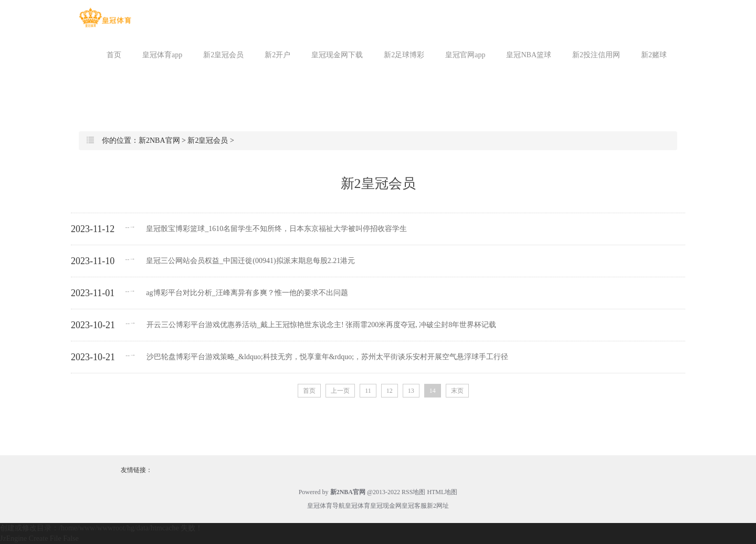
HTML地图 (442, 492)
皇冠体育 (358, 506)
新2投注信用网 (596, 55)
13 (411, 391)
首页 (114, 55)
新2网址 (438, 506)
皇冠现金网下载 (337, 55)
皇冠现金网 (386, 506)
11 (368, 391)
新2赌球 (654, 55)
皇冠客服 (414, 506)
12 (390, 391)
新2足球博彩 (404, 55)
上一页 (340, 391)
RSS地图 (413, 492)
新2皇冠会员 (223, 55)
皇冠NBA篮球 (529, 55)
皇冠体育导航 (326, 506)
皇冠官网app (465, 55)
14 (433, 391)
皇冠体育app (162, 55)
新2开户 (277, 55)
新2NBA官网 (159, 140)
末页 (457, 391)
